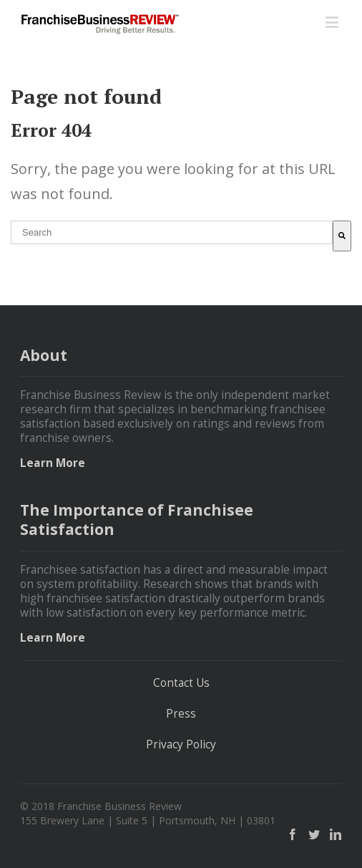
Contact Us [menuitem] (181, 683)
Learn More (53, 463)
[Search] (342, 236)
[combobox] (172, 232)
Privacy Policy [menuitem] (181, 745)
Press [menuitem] (181, 714)
